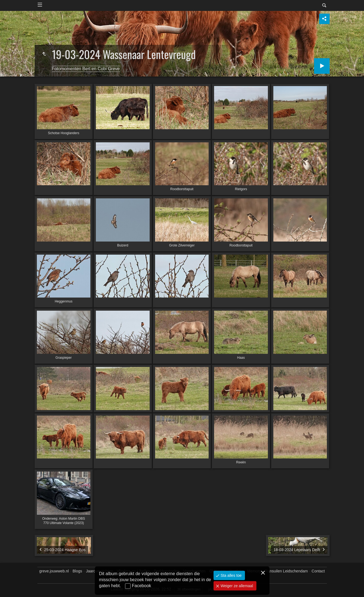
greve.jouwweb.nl (54, 571)
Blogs (77, 571)
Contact (318, 571)
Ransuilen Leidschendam (286, 571)
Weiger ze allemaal (236, 586)
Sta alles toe (231, 575)
